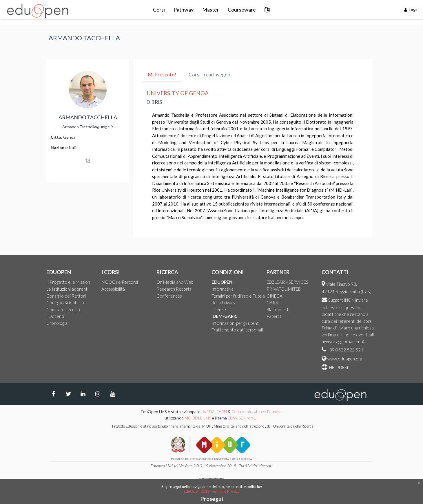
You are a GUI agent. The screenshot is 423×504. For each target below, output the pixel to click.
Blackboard (277, 309)
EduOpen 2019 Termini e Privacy (212, 491)
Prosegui (212, 499)
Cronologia (57, 323)
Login (412, 9)
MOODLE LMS (198, 418)
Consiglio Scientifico (65, 303)
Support (336, 300)
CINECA (275, 296)
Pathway (184, 10)
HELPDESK (339, 367)
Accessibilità (113, 289)
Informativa (223, 289)
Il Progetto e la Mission (68, 282)
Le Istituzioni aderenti (67, 289)
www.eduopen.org (345, 359)
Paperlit (274, 316)
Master (211, 10)
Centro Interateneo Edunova (257, 412)
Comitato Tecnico (63, 309)
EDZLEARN (217, 412)
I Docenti (55, 316)
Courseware (242, 10)
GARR (272, 303)
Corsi (159, 10)
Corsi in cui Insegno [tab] (209, 75)
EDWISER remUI (243, 418)
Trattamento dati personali (237, 330)
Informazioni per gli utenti (236, 323)
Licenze (219, 309)
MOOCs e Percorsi (120, 282)
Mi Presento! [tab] (162, 75)
